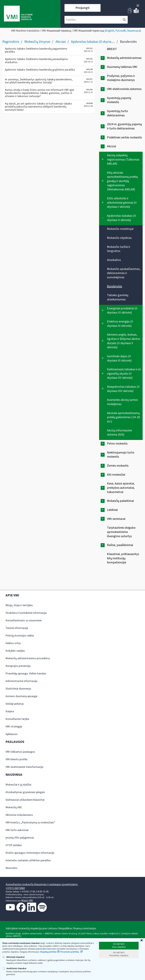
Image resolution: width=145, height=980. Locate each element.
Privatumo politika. (70, 952)
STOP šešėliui (14, 845)
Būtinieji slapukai (13, 957)
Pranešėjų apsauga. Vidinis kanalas (26, 674)
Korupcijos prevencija (18, 666)
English (110, 31)
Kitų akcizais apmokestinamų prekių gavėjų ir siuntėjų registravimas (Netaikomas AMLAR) (122, 181)
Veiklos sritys (13, 643)
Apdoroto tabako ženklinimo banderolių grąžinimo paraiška (40, 70)
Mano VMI (27, 901)
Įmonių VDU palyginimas (20, 838)
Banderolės (115, 286)
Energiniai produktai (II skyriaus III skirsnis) (122, 311)
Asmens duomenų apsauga (21, 696)
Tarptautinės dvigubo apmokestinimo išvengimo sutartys (121, 532)
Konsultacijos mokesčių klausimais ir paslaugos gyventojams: (42, 884)
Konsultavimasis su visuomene (24, 620)
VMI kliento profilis (17, 759)
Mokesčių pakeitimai (120, 501)
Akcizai (61, 42)
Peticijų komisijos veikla (20, 636)
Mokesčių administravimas (124, 58)
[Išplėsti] (103, 58)
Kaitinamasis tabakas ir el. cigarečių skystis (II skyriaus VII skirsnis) (124, 374)
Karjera (10, 711)
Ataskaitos (114, 260)
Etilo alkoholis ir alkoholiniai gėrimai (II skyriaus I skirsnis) (122, 203)
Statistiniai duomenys (18, 689)
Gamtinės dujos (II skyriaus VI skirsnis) (119, 358)
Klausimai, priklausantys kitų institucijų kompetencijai (123, 558)
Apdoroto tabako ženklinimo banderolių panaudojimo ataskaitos (36, 61)
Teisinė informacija (17, 628)
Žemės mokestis (118, 466)
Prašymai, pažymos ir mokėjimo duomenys (121, 78)
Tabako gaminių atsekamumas (118, 297)
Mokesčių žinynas (37, 42)
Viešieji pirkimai (15, 704)
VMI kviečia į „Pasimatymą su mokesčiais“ (30, 823)
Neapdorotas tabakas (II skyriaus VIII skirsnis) (123, 389)
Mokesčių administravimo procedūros (28, 658)
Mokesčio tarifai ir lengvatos (119, 249)
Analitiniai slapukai (14, 968)
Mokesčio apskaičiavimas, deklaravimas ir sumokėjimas (124, 273)
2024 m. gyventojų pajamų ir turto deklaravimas (124, 126)
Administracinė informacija (21, 681)
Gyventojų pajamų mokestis (119, 100)
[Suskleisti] (103, 146)
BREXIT (112, 49)
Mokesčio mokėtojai (120, 229)
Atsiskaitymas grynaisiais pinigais (25, 792)
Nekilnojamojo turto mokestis (121, 455)
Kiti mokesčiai (116, 475)
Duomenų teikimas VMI (122, 67)
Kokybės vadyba (15, 651)
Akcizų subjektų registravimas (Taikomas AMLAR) (123, 160)
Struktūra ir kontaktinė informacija (26, 613)
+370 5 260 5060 (15, 888)
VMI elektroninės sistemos (124, 89)
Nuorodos (11, 868)
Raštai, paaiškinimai (120, 545)
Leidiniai (112, 510)
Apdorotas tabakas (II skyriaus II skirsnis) (101, 42)
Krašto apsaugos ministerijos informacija (30, 853)
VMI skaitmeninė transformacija (24, 767)
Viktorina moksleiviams (19, 815)
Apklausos (12, 734)
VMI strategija (14, 727)
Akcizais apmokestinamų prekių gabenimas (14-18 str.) (123, 417)
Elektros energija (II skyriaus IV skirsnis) (120, 324)
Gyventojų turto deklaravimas (117, 113)
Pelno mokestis (117, 444)
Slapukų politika (48, 952)
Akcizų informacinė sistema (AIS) (119, 433)
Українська (134, 31)
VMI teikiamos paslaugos (20, 752)
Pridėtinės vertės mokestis (124, 137)
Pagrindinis (11, 42)
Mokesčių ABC (14, 807)
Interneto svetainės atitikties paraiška (28, 860)
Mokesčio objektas (119, 238)
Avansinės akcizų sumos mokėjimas (122, 402)
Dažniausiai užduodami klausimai (25, 800)
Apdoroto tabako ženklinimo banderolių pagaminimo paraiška (36, 50)
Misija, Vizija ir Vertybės (19, 605)
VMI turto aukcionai (17, 830)
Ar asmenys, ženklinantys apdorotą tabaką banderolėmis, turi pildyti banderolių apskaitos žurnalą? (39, 81)
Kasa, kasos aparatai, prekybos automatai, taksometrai (121, 488)
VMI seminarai (116, 519)
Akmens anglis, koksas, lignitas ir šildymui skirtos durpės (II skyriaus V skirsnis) (124, 341)
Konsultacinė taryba (17, 719)
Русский (121, 31)
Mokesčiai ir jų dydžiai (18, 785)
